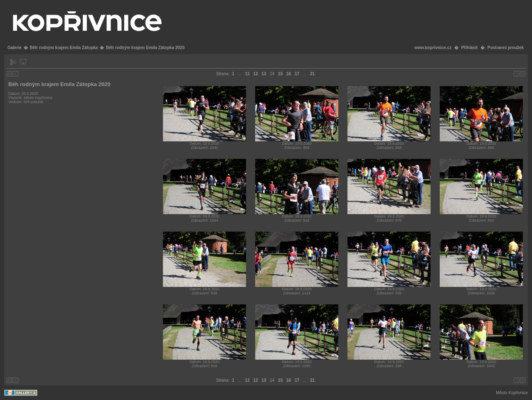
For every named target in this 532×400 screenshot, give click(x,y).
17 (297, 74)
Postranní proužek (506, 48)
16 (289, 74)
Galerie (15, 48)
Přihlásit (469, 48)
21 (312, 74)
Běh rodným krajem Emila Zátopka (64, 48)
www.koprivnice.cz (433, 48)
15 (280, 74)
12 (255, 74)
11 (247, 74)
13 (264, 74)
